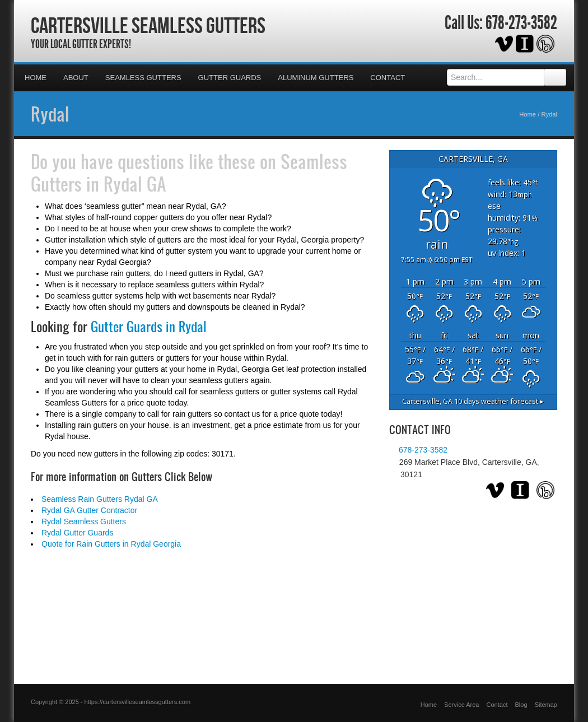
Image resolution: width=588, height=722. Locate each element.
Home (36, 78)
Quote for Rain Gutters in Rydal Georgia (111, 544)
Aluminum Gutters (316, 78)
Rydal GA (135, 184)
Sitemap (546, 705)
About (76, 78)
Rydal (50, 114)
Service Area (461, 705)
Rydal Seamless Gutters (84, 521)
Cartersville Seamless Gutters (148, 25)
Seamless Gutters (143, 78)
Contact (388, 78)
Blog (521, 705)
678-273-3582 (521, 23)
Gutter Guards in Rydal (149, 327)
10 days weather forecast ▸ (473, 401)
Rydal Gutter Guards (77, 533)
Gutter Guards (230, 78)
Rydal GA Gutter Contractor (89, 510)
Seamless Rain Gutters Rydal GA (100, 499)
